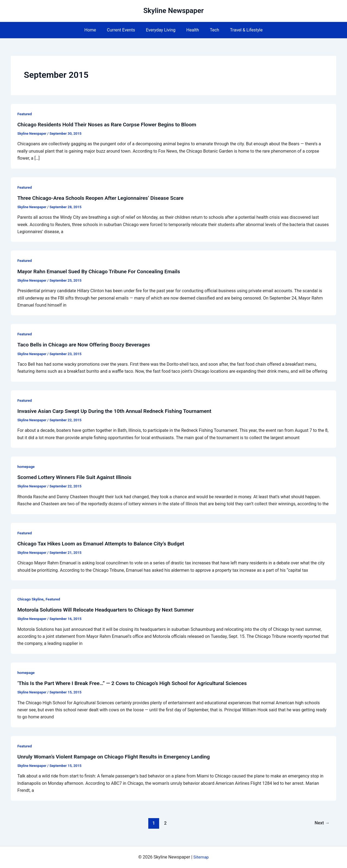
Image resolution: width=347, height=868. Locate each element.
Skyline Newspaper (174, 11)
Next (322, 823)
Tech (211, 30)
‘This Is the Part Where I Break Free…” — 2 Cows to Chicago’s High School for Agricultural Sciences (136, 683)
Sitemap (201, 857)
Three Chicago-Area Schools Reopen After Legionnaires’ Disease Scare (104, 198)
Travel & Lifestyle (241, 30)
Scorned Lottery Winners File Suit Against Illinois (77, 477)
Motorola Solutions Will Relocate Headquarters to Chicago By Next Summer (109, 610)
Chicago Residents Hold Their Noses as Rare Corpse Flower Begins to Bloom (110, 124)
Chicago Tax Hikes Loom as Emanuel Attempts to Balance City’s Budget (104, 544)
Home (96, 30)
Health (192, 30)
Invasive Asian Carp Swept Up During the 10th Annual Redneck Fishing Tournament (118, 411)
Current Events (124, 30)
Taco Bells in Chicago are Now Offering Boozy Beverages (86, 345)
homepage (26, 467)
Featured (25, 114)
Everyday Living (162, 30)
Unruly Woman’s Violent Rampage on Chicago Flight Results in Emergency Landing (117, 757)
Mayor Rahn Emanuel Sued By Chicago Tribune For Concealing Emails (102, 271)
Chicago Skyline (31, 599)
